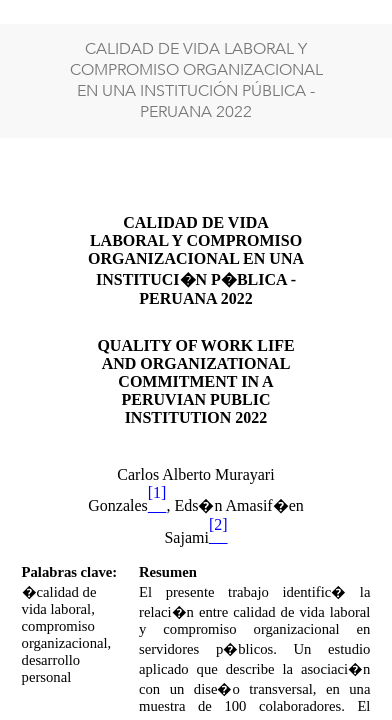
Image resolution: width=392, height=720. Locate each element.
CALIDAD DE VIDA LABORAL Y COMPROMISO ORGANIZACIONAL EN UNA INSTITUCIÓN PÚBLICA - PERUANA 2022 (196, 80)
